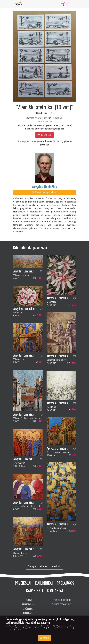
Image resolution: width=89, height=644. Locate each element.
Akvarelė (39, 118)
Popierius (58, 118)
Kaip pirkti (35, 590)
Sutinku (45, 638)
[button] (53, 113)
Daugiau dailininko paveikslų (44, 566)
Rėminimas (28, 613)
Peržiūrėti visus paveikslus (45, 192)
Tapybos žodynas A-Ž (61, 604)
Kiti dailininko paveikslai (30, 247)
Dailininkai (44, 583)
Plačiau (20, 630)
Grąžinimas (28, 609)
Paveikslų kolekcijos (61, 600)
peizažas (47, 121)
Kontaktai (55, 590)
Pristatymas (28, 604)
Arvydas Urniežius (44, 186)
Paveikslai (23, 583)
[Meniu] (74, 4)
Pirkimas (28, 600)
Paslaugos (65, 583)
